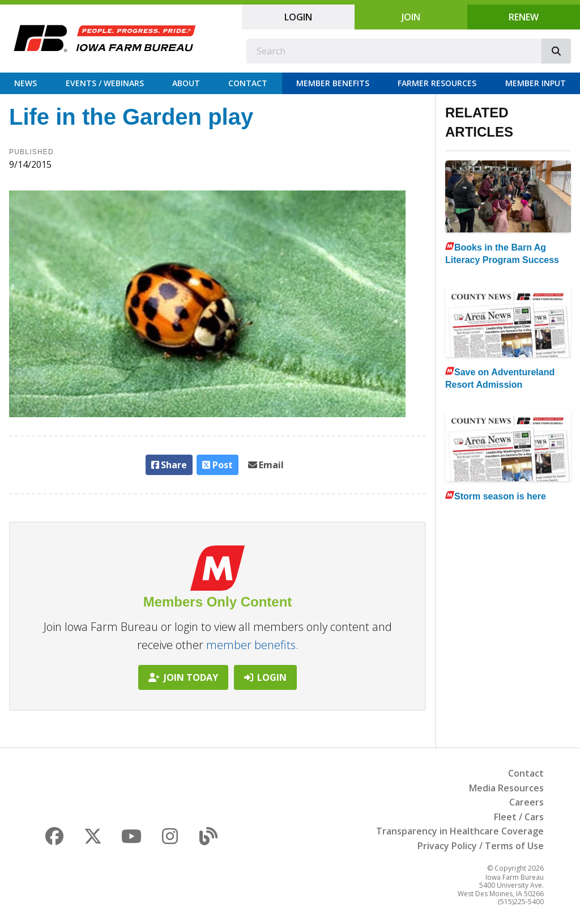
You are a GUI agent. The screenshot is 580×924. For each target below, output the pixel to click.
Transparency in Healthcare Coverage (460, 831)
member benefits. (252, 645)
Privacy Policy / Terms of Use (481, 846)
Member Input (536, 83)
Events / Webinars (105, 83)
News (25, 83)
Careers (526, 802)
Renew (524, 17)
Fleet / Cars (519, 817)
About (186, 83)
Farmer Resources (437, 83)
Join (411, 17)
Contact (248, 83)
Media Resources (506, 788)
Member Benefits (333, 83)
